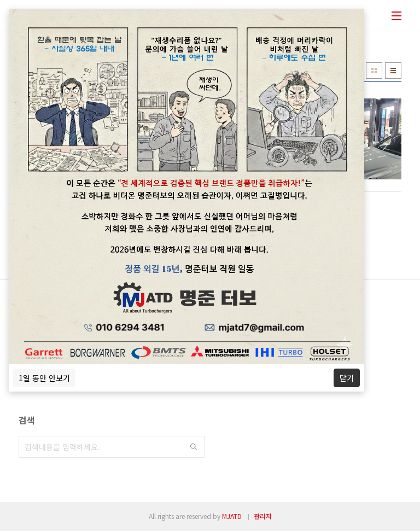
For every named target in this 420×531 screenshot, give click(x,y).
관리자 (263, 516)
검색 (194, 447)
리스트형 (393, 71)
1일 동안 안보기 (44, 378)
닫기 (347, 378)
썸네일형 (374, 71)
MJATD (232, 516)
